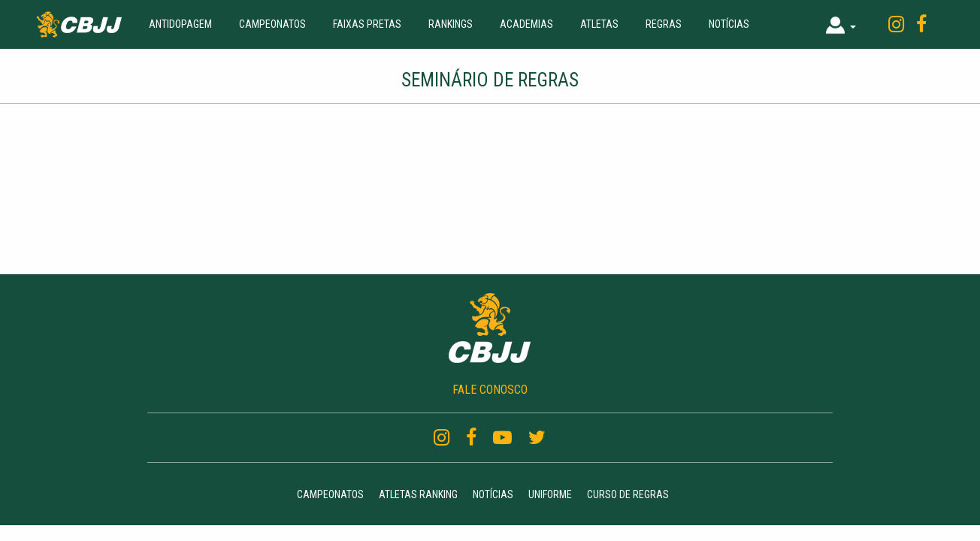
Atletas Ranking (418, 494)
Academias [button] (526, 24)
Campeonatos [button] (272, 24)
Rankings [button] (451, 24)
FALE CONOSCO (490, 390)
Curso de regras (628, 494)
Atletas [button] (599, 24)
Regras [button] (664, 24)
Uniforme (550, 494)
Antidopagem (180, 24)
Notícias (729, 24)
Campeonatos (330, 494)
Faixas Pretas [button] (367, 24)
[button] (841, 24)
